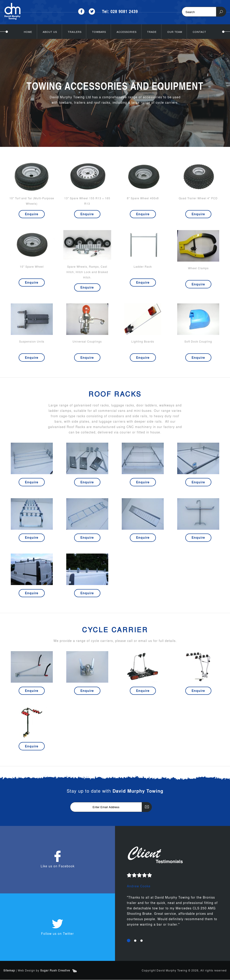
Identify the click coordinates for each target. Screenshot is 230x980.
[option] (173, 903)
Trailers (75, 31)
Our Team (175, 31)
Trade (152, 31)
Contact (199, 31)
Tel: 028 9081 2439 (120, 11)
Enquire (32, 214)
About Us (50, 31)
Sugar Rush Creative (55, 971)
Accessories (127, 31)
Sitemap (9, 971)
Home (28, 31)
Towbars (99, 31)
